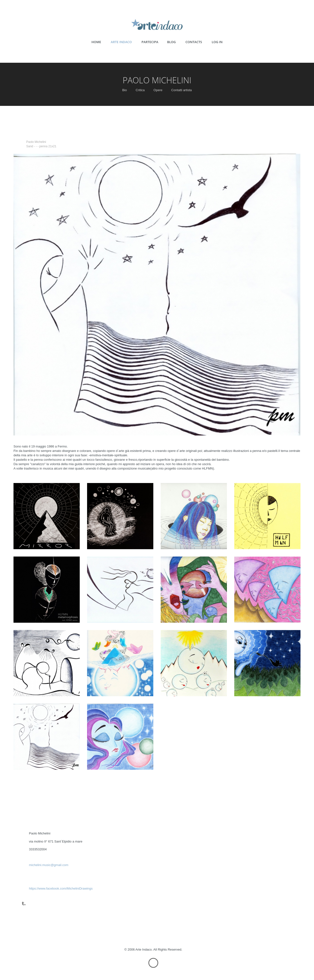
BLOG (171, 42)
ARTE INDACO (121, 42)
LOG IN (217, 42)
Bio (124, 90)
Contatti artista (182, 90)
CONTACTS (194, 42)
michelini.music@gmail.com (49, 865)
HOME (96, 42)
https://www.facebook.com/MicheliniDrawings (61, 888)
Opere (158, 90)
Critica (140, 90)
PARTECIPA (150, 42)
